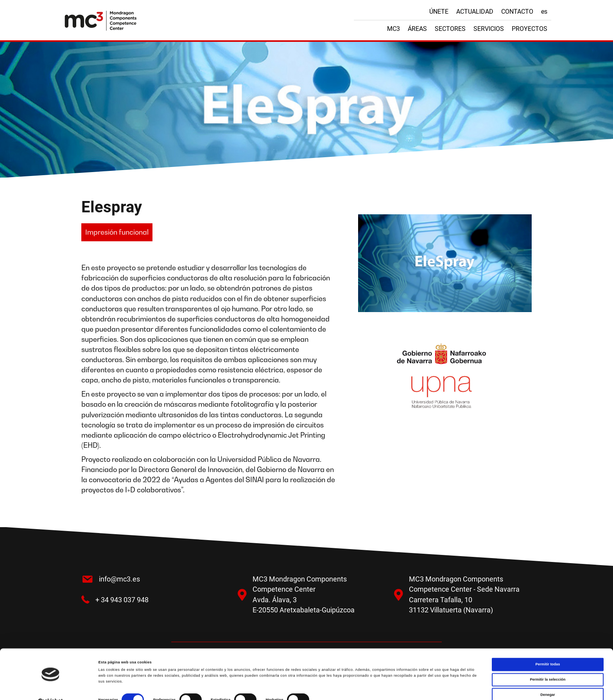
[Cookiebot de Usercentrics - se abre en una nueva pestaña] (51, 687)
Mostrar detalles (332, 687)
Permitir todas (548, 649)
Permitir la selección (548, 664)
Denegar (548, 679)
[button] (117, 232)
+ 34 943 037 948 (122, 600)
